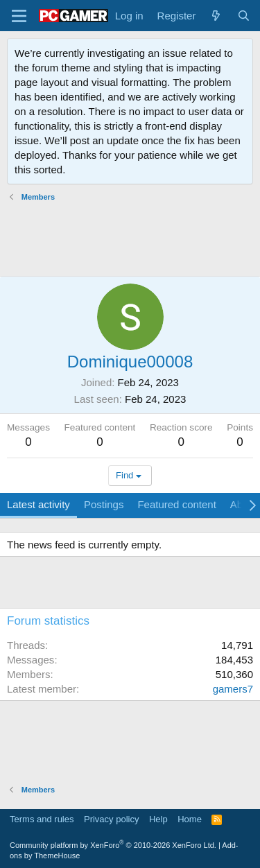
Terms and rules (42, 819)
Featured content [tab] (176, 504)
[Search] (244, 16)
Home (190, 819)
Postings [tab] (104, 504)
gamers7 (233, 689)
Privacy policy (111, 819)
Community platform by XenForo (113, 845)
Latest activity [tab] (38, 504)
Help (158, 819)
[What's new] (216, 16)
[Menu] (19, 16)
